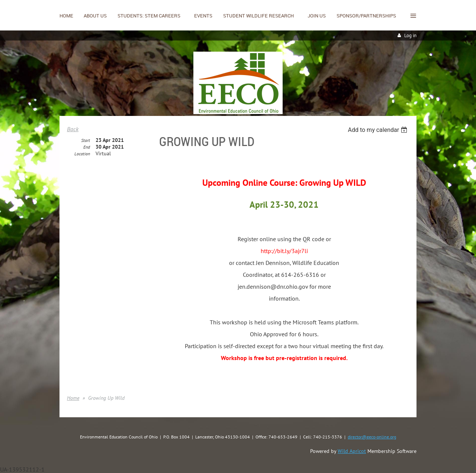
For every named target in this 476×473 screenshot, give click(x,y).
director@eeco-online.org (372, 437)
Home (73, 398)
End (87, 147)
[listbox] (378, 130)
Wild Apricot (352, 451)
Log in (410, 35)
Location (82, 154)
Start (86, 140)
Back (73, 129)
